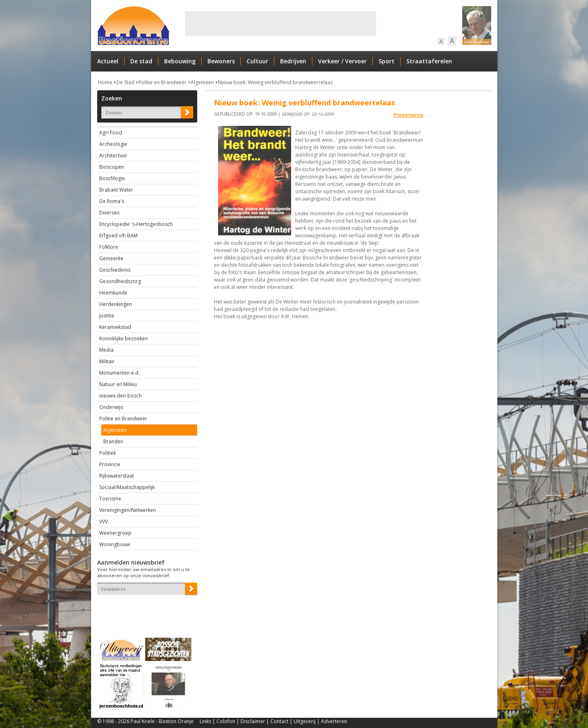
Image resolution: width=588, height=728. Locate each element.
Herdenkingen (116, 304)
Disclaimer (253, 721)
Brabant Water (116, 190)
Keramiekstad (115, 327)
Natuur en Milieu (118, 384)
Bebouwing (180, 61)
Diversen (109, 213)
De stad (141, 61)
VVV (104, 521)
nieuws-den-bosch (120, 396)
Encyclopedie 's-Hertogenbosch (136, 224)
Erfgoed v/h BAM (118, 236)
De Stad (125, 82)
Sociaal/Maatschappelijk (127, 487)
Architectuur (113, 155)
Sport (386, 61)
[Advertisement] (281, 24)
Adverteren (334, 721)
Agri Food (111, 133)
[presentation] (145, 609)
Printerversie (409, 115)
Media (106, 350)
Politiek (108, 453)
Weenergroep (115, 533)
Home (105, 82)
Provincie (110, 464)
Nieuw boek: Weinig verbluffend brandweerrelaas (275, 82)
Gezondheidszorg (120, 281)
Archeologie (113, 144)
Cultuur (257, 61)
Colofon (226, 721)
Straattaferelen (429, 61)
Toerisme (110, 499)
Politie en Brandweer (163, 82)
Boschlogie (112, 178)
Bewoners (221, 61)
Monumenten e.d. (119, 373)
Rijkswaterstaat (117, 476)
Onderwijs (111, 407)
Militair (107, 361)
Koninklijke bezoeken (124, 338)
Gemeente (111, 258)
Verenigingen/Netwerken (128, 510)
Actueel (108, 61)
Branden (113, 441)
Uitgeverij (305, 721)
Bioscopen (112, 167)
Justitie (107, 316)
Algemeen (202, 82)
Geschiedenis (115, 270)
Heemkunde (113, 293)
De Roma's (112, 201)
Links (205, 721)
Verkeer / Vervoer (342, 61)
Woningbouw (115, 544)
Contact (279, 721)
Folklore (109, 247)
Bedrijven (293, 61)
